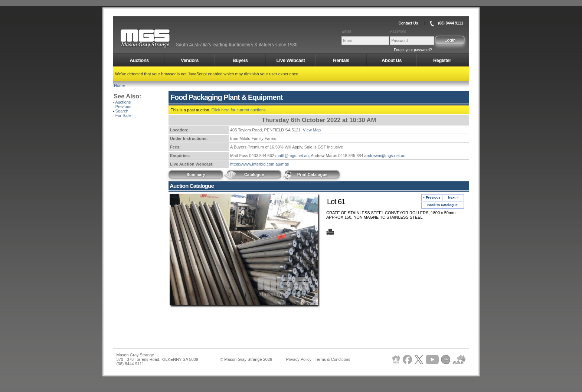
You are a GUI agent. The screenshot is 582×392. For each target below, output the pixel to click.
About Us (392, 60)
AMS (163, 39)
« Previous (431, 197)
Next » (453, 197)
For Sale (123, 115)
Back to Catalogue (442, 205)
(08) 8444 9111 (451, 23)
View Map (312, 130)
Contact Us (408, 23)
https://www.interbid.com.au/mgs (259, 164)
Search (122, 111)
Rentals (341, 60)
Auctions (139, 60)
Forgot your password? (413, 50)
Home (119, 85)
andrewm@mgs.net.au (385, 156)
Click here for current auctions (238, 110)
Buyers (240, 60)
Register (442, 60)
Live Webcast (291, 60)
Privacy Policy (299, 359)
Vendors (190, 60)
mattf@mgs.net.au (292, 156)
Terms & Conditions (332, 359)
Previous (123, 107)
